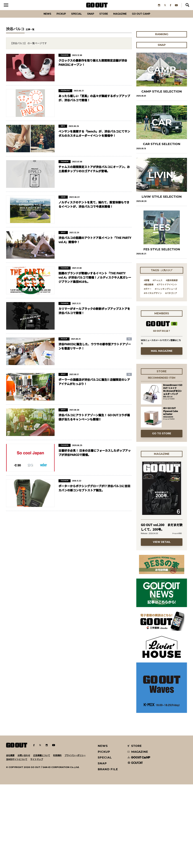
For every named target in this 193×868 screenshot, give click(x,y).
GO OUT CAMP (148, 17)
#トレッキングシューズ (166, 372)
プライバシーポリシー (75, 839)
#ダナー (148, 372)
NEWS (103, 829)
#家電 (147, 364)
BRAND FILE (108, 853)
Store (104, 17)
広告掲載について (42, 839)
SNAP (90, 17)
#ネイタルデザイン (153, 377)
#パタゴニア (171, 377)
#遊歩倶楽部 (172, 364)
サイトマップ (37, 843)
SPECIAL (74, 17)
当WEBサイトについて (17, 843)
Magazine (123, 17)
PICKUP (56, 17)
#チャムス (158, 364)
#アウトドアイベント (167, 368)
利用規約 (57, 839)
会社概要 (10, 839)
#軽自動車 (149, 368)
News (40, 17)
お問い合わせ (24, 839)
